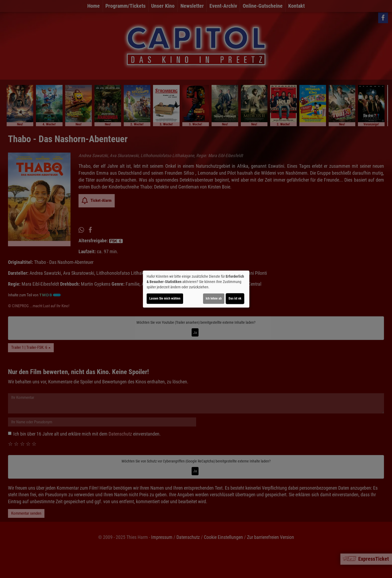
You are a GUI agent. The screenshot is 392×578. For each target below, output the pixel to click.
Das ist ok (235, 298)
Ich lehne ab (214, 298)
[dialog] (196, 289)
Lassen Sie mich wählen (165, 298)
